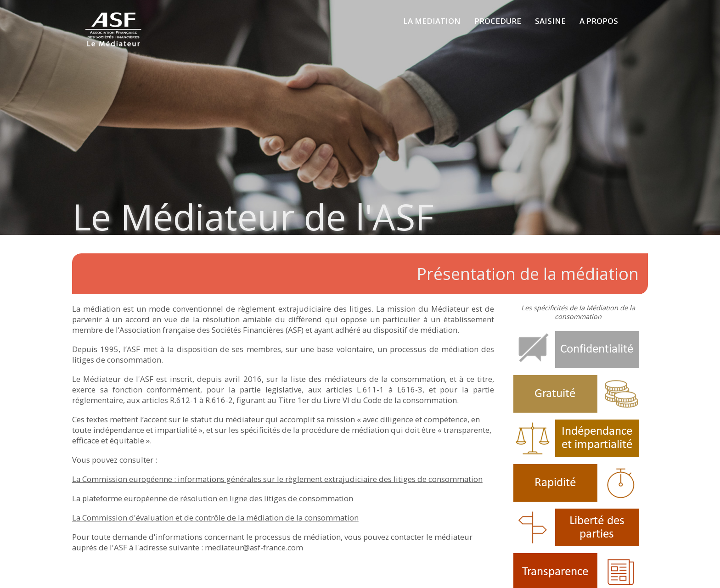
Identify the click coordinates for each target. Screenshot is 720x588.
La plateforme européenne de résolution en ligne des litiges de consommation (213, 498)
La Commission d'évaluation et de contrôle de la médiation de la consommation (215, 518)
